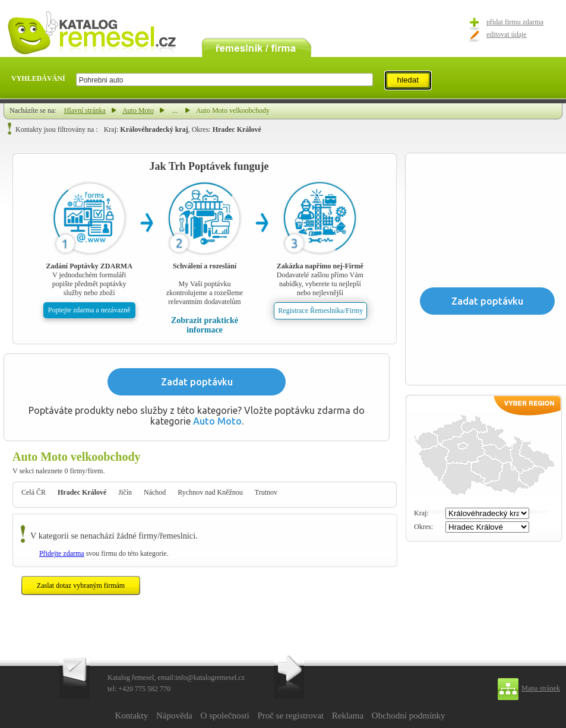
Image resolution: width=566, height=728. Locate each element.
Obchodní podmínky (409, 716)
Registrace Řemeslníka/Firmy (320, 311)
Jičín (125, 492)
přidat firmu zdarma (515, 22)
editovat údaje (507, 34)
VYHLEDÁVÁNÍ (38, 78)
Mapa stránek (541, 688)
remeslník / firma (257, 46)
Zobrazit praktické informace (205, 325)
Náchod (155, 492)
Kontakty (131, 716)
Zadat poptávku (197, 382)
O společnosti (225, 716)
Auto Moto (138, 110)
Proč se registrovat (290, 716)
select (372, 80)
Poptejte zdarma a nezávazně (89, 310)
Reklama (348, 716)
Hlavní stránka (85, 110)
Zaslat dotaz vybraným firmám (81, 585)
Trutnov (266, 492)
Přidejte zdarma (62, 553)
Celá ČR (34, 492)
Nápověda (174, 716)
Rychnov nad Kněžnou (210, 492)
